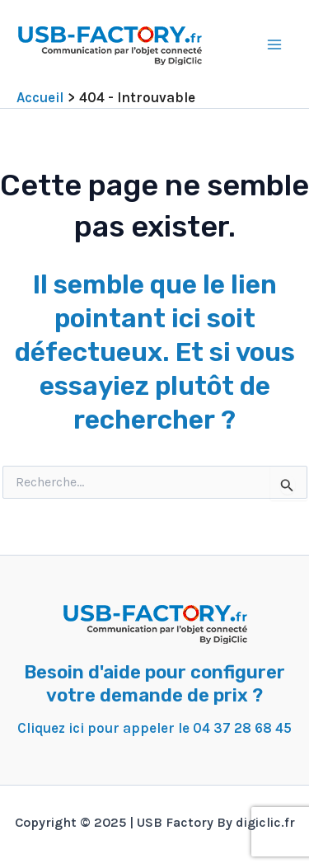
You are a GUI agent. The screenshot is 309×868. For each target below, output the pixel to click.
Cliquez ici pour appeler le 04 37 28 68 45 (154, 728)
